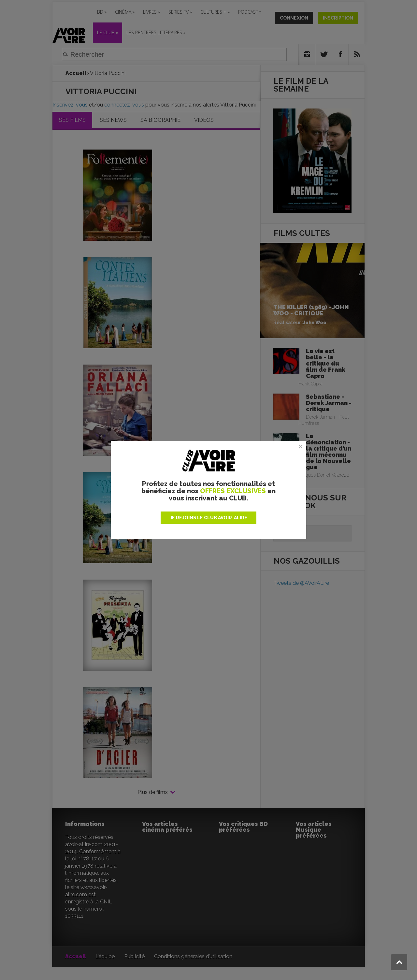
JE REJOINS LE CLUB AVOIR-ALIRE (208, 518)
